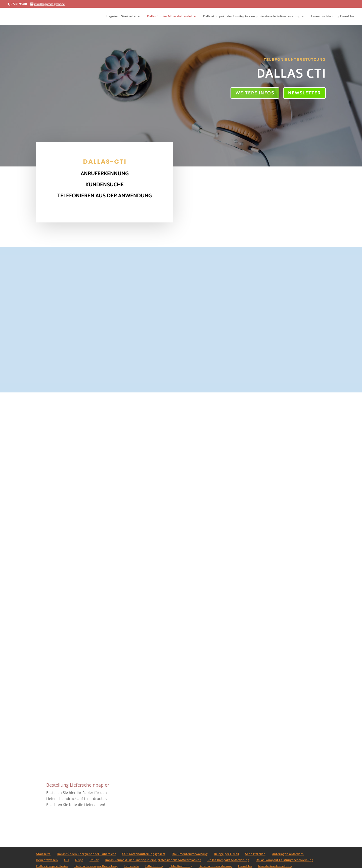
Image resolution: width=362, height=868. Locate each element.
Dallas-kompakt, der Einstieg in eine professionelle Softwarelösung (251, 16)
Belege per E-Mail (226, 854)
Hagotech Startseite (121, 16)
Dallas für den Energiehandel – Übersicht (86, 854)
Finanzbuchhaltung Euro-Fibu (332, 16)
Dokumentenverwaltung (190, 854)
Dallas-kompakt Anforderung (228, 860)
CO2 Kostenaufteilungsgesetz (144, 854)
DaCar (94, 860)
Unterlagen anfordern (288, 854)
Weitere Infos (255, 93)
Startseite (43, 854)
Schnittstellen (255, 854)
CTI (66, 860)
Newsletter (304, 93)
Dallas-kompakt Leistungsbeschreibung (284, 860)
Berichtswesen (47, 860)
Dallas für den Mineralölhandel (169, 16)
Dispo (79, 860)
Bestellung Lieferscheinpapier (78, 785)
